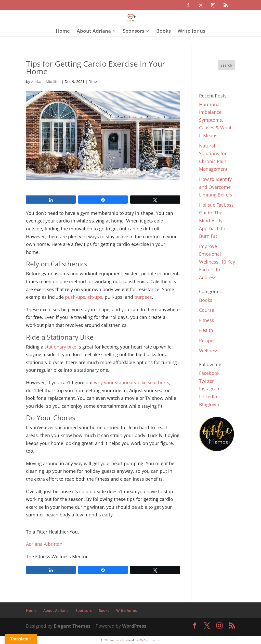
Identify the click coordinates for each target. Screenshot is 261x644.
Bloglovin (209, 404)
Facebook (209, 373)
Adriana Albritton (46, 82)
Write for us (191, 32)
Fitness (94, 82)
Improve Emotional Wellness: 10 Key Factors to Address (217, 262)
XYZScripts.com (150, 640)
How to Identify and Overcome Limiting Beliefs (216, 187)
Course (207, 310)
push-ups (75, 297)
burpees (143, 297)
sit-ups (95, 297)
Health (206, 330)
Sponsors (134, 32)
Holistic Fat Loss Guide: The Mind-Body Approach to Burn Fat (216, 220)
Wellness (209, 351)
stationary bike (60, 347)
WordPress (134, 626)
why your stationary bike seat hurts (132, 382)
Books (164, 32)
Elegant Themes (72, 626)
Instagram (210, 389)
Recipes (207, 340)
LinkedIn (208, 397)
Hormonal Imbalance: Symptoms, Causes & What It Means (215, 120)
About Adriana (94, 32)
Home (63, 32)
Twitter (206, 381)
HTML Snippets (111, 640)
